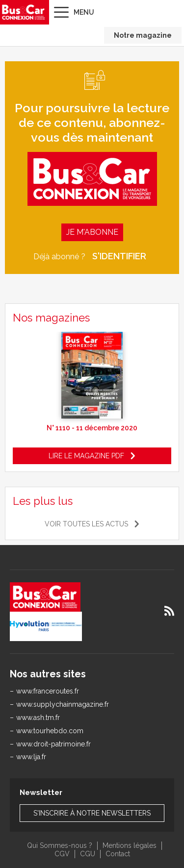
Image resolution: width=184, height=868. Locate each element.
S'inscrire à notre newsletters (92, 813)
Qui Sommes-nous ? (60, 845)
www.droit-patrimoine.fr (53, 744)
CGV (62, 854)
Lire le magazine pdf (86, 456)
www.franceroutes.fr (48, 691)
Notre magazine (143, 35)
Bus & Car (24, 12)
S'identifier (119, 256)
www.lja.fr (31, 757)
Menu (84, 12)
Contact (118, 854)
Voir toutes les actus (86, 524)
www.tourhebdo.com (50, 731)
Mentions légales (130, 845)
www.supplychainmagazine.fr (63, 704)
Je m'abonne (92, 232)
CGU (88, 854)
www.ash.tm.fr (38, 718)
